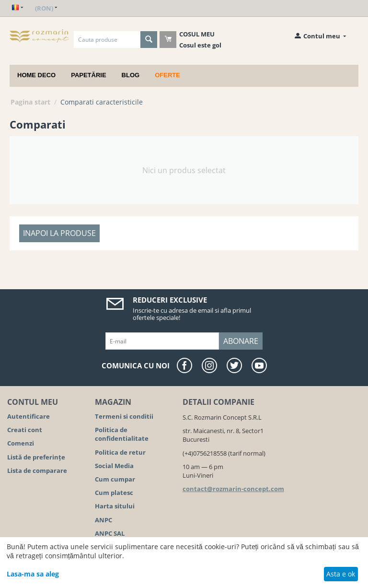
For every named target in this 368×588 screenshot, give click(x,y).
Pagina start (30, 102)
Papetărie (88, 75)
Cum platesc (114, 493)
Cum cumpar (115, 479)
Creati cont (25, 430)
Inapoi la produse (59, 233)
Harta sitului (115, 506)
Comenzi (21, 443)
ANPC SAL (110, 533)
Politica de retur (120, 452)
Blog (131, 75)
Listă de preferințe (36, 457)
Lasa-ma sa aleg (33, 574)
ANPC (103, 520)
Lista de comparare (37, 470)
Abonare (241, 341)
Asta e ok (341, 574)
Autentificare (29, 416)
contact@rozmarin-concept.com (233, 489)
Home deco (36, 75)
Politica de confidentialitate (122, 434)
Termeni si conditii (124, 416)
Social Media (114, 466)
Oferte (167, 75)
